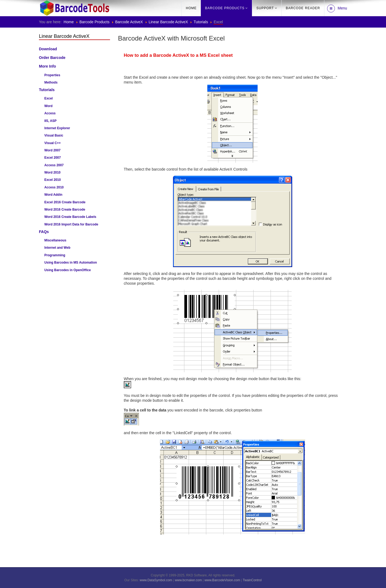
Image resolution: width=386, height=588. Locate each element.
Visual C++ (53, 143)
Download (48, 49)
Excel (49, 98)
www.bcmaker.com (188, 580)
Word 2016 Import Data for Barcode (71, 224)
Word (48, 106)
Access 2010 (54, 187)
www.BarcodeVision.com (222, 580)
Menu (337, 9)
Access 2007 (54, 165)
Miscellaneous (55, 240)
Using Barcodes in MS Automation (71, 263)
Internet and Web (57, 248)
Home (191, 8)
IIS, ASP (50, 121)
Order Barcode (52, 58)
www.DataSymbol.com (156, 580)
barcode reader (303, 8)
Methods (51, 82)
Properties (52, 75)
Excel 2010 (53, 180)
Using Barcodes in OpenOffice (68, 270)
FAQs (44, 232)
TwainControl (252, 580)
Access (50, 113)
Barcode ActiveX (129, 22)
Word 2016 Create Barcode (65, 210)
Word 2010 (52, 172)
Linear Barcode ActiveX (168, 22)
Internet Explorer (57, 128)
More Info (47, 66)
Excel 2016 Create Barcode (65, 202)
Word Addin (53, 195)
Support (265, 8)
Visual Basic (54, 135)
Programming (55, 255)
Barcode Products (225, 8)
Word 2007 (52, 150)
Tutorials (201, 22)
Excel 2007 (53, 158)
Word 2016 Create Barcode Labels (70, 217)
